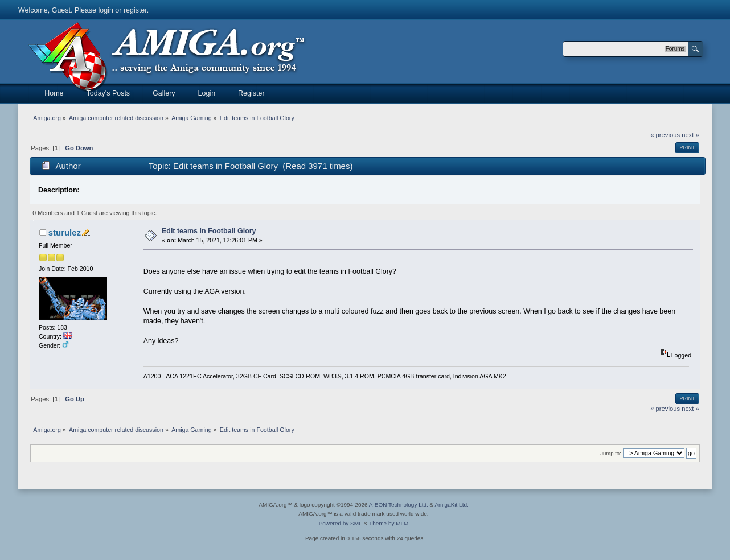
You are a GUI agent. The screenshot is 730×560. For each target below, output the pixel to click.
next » (690, 135)
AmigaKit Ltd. (451, 505)
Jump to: (611, 453)
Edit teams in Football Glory (209, 231)
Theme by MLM (389, 523)
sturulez (65, 232)
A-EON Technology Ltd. (399, 505)
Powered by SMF (341, 523)
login (106, 10)
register (135, 10)
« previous (665, 135)
